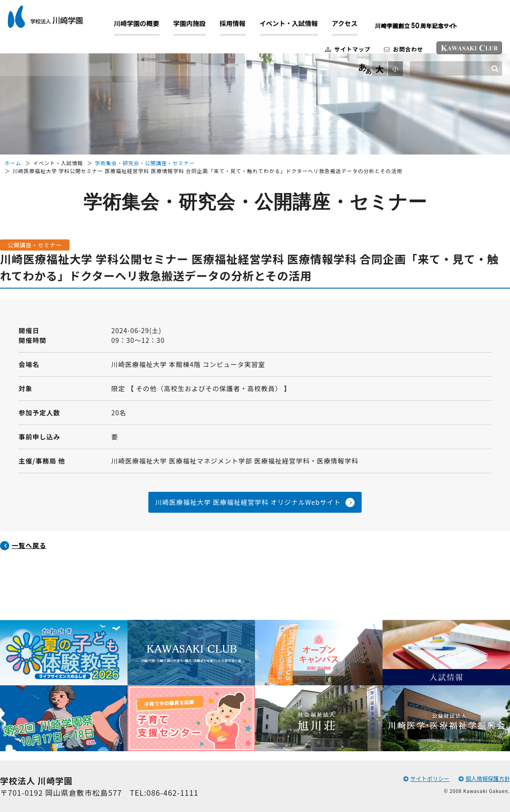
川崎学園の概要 (147, 27)
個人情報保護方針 (484, 778)
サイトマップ (337, 53)
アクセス (355, 27)
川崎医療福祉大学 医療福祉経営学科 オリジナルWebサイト (248, 502)
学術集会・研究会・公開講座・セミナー (145, 163)
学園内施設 (200, 27)
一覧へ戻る (29, 545)
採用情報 (243, 27)
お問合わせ (392, 53)
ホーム (13, 163)
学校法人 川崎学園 (56, 20)
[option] (64, 686)
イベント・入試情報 (300, 27)
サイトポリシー (426, 778)
